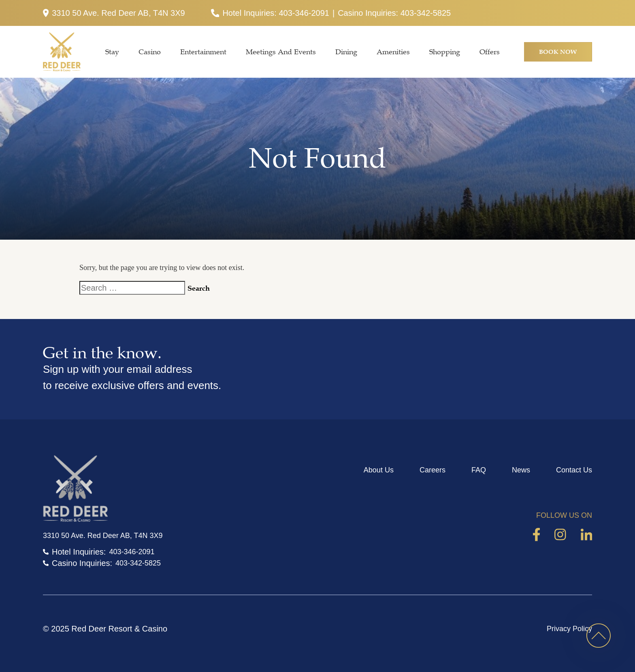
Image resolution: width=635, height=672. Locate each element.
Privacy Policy (569, 629)
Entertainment (203, 52)
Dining (346, 52)
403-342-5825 (426, 13)
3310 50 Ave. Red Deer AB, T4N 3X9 (114, 13)
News (521, 470)
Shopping (445, 52)
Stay (112, 52)
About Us (379, 470)
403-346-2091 (304, 13)
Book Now (558, 52)
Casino (150, 52)
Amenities (393, 52)
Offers (490, 52)
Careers (433, 470)
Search (199, 288)
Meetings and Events (281, 52)
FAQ (479, 470)
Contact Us (574, 470)
